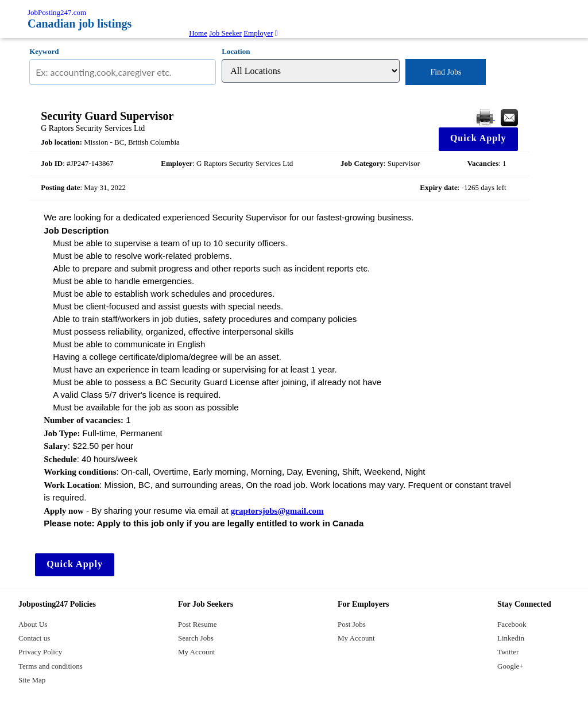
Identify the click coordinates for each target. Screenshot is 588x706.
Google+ (510, 666)
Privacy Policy (40, 652)
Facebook (512, 624)
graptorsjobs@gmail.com (277, 511)
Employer (258, 33)
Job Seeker (225, 33)
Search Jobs (196, 638)
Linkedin (511, 638)
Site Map (32, 680)
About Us (33, 624)
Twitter (508, 652)
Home (198, 33)
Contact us (34, 638)
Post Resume (198, 624)
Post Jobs (352, 624)
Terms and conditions (51, 666)
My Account (197, 652)
